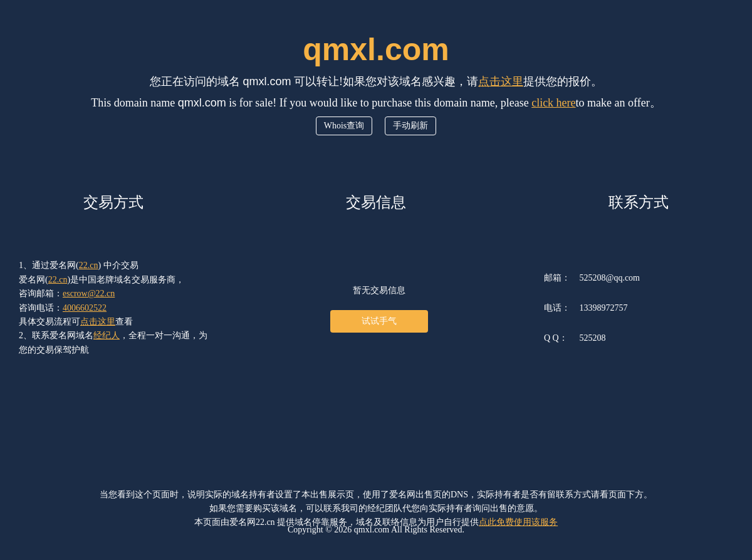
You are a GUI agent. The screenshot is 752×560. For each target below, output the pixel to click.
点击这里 (501, 81)
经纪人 (107, 335)
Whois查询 (344, 126)
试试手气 (379, 321)
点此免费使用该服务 (518, 522)
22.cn (89, 265)
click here (553, 103)
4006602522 (85, 308)
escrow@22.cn (89, 293)
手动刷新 (410, 126)
